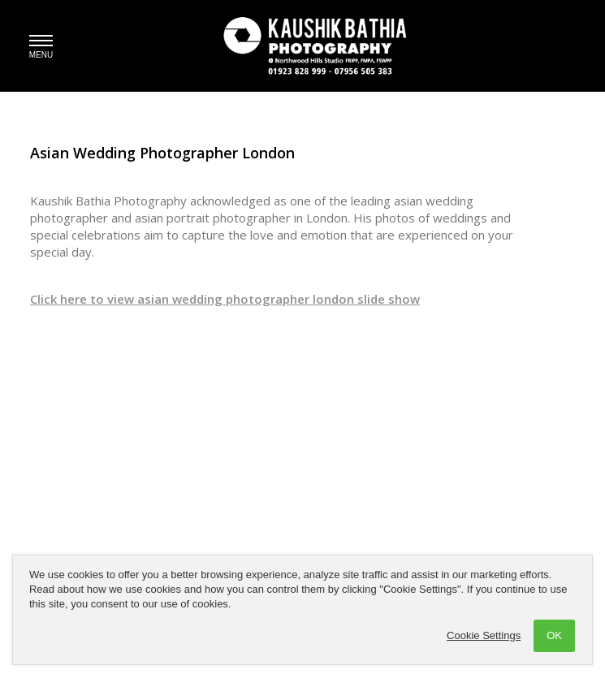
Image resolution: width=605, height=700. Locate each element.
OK (554, 635)
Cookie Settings (484, 635)
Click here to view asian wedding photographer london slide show (225, 299)
